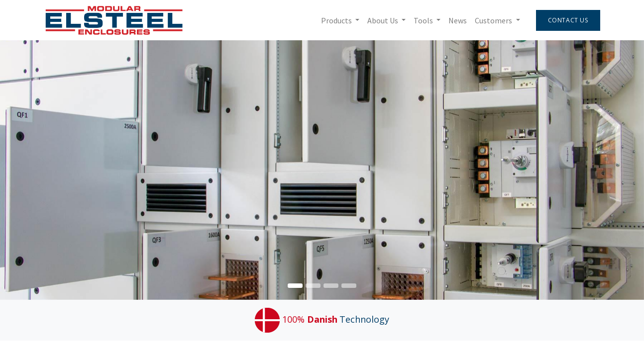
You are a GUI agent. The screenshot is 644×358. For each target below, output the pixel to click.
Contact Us (566, 20)
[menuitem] (456, 20)
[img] (618, 170)
